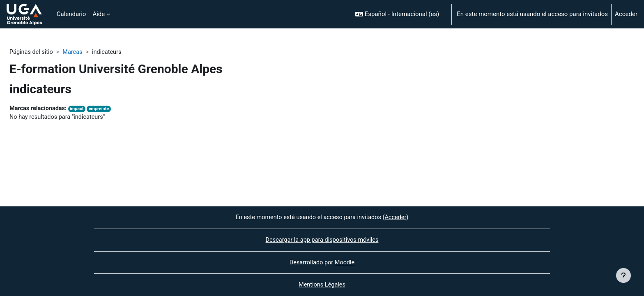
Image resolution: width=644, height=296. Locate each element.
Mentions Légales (322, 285)
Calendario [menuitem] (71, 14)
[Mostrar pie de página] (623, 275)
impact (79, 110)
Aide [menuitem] (99, 14)
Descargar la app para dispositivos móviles (322, 239)
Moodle (345, 262)
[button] (400, 14)
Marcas (75, 52)
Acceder (626, 14)
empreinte (102, 110)
